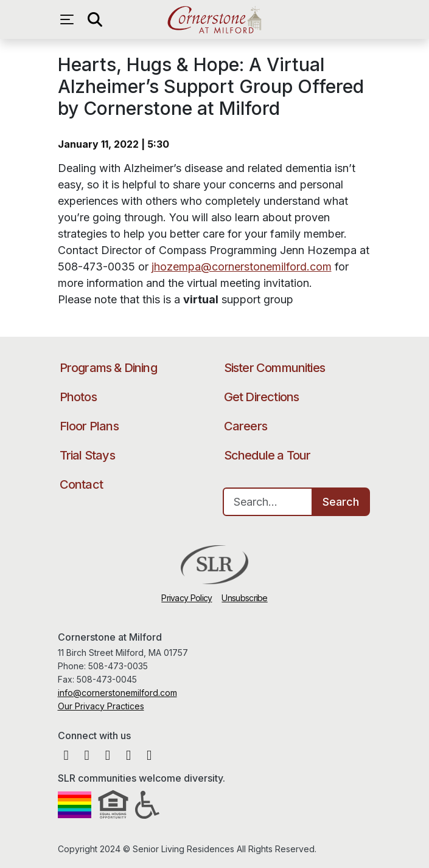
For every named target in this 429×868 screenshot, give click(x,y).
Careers (246, 426)
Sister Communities (275, 368)
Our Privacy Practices (101, 706)
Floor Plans (89, 426)
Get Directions (262, 397)
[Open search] (94, 19)
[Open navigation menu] (70, 19)
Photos (78, 397)
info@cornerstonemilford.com (117, 693)
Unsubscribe (244, 598)
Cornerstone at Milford (214, 19)
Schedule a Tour (267, 455)
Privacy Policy (187, 598)
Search (341, 502)
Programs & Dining (108, 368)
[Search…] (268, 502)
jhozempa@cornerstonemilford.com (242, 267)
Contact (81, 484)
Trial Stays (87, 455)
